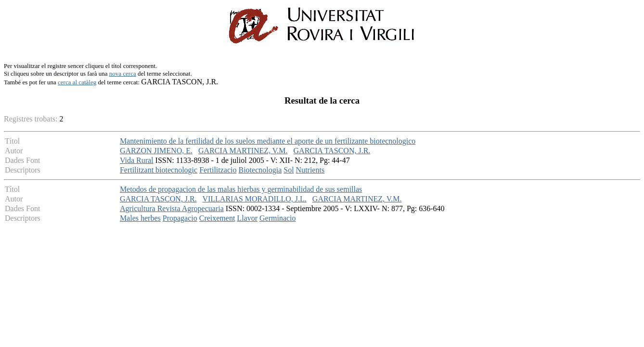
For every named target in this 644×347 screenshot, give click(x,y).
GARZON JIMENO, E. (156, 151)
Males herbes (140, 218)
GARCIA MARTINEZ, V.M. (243, 151)
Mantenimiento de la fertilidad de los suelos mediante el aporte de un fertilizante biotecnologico (268, 141)
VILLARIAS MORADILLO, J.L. (254, 199)
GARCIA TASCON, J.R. (332, 151)
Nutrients (310, 170)
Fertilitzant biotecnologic (159, 170)
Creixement (217, 218)
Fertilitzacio (218, 170)
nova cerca (123, 73)
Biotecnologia (260, 170)
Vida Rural (137, 160)
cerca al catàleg (77, 82)
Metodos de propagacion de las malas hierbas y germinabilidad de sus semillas (241, 189)
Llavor (247, 218)
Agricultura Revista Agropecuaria (172, 208)
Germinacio (278, 218)
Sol (289, 170)
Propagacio (180, 218)
